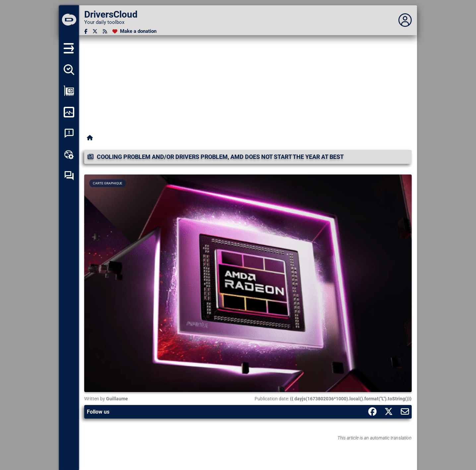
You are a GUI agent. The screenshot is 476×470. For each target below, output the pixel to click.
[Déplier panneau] (405, 20)
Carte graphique (108, 183)
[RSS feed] (105, 31)
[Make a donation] (134, 31)
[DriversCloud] (69, 20)
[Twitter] (95, 31)
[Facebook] (86, 31)
